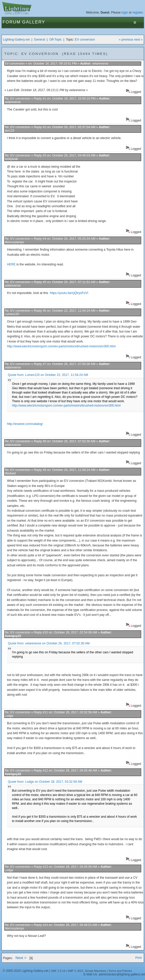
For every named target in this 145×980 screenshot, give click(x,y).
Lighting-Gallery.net (16, 40)
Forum (12, 22)
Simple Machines (96, 971)
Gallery (34, 22)
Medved (10, 473)
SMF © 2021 (75, 971)
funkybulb (11, 159)
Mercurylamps (14, 242)
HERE (11, 264)
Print (138, 958)
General (40, 40)
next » (138, 40)
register (138, 13)
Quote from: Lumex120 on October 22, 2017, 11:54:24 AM (48, 375)
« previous (126, 40)
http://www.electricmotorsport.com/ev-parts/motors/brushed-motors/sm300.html (61, 346)
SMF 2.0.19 (58, 971)
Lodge (9, 716)
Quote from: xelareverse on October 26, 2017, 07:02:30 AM (49, 643)
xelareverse (100, 64)
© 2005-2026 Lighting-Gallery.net (26, 971)
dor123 (9, 131)
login (125, 13)
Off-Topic (55, 40)
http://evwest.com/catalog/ (25, 424)
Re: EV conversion (18, 99)
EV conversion (85, 40)
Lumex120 (12, 314)
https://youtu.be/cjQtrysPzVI (69, 293)
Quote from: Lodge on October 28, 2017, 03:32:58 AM (45, 782)
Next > (21, 958)
